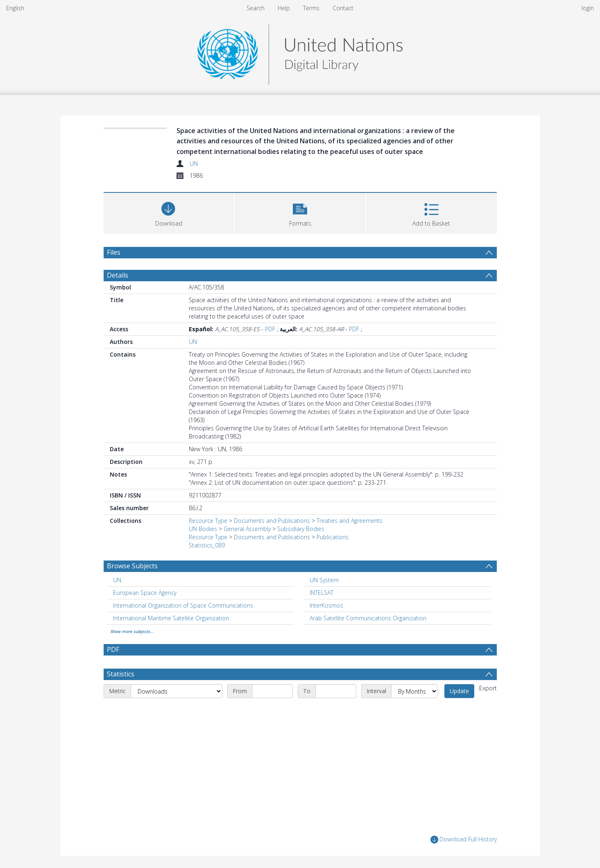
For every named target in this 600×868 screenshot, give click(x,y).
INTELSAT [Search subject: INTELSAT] (322, 593)
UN (194, 164)
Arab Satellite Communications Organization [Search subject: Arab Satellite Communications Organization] (368, 618)
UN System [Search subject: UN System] (324, 580)
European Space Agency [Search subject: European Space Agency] (145, 593)
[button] (300, 212)
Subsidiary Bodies (301, 529)
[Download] (169, 212)
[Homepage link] (300, 52)
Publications (333, 537)
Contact (343, 8)
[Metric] (177, 691)
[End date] (336, 691)
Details (118, 275)
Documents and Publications (272, 521)
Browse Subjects (132, 566)
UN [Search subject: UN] (117, 580)
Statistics (121, 674)
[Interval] (414, 691)
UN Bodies (203, 529)
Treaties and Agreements (350, 521)
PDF (270, 329)
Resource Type (208, 521)
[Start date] (272, 691)
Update (459, 691)
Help (284, 8)
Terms (311, 8)
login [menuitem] (588, 8)
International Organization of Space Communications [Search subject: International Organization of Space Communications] (183, 605)
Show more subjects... (132, 631)
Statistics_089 (207, 545)
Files (114, 252)
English (15, 8)
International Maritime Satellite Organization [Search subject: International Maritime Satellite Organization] (171, 618)
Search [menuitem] (256, 8)
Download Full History (464, 840)
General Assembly (247, 529)
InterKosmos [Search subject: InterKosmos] (326, 605)
